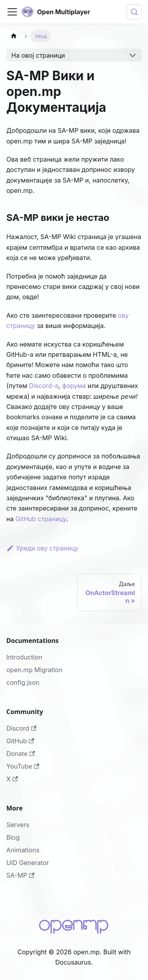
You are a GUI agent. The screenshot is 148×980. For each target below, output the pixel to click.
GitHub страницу (41, 519)
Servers (18, 825)
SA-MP (20, 875)
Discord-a (44, 386)
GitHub (20, 741)
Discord (21, 728)
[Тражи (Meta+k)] (134, 12)
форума (74, 386)
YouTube (23, 766)
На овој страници (38, 55)
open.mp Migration (34, 670)
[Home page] (14, 36)
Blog (13, 837)
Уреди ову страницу (42, 548)
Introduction (24, 657)
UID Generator (28, 863)
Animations (23, 850)
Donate (21, 754)
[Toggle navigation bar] (12, 12)
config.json (23, 682)
